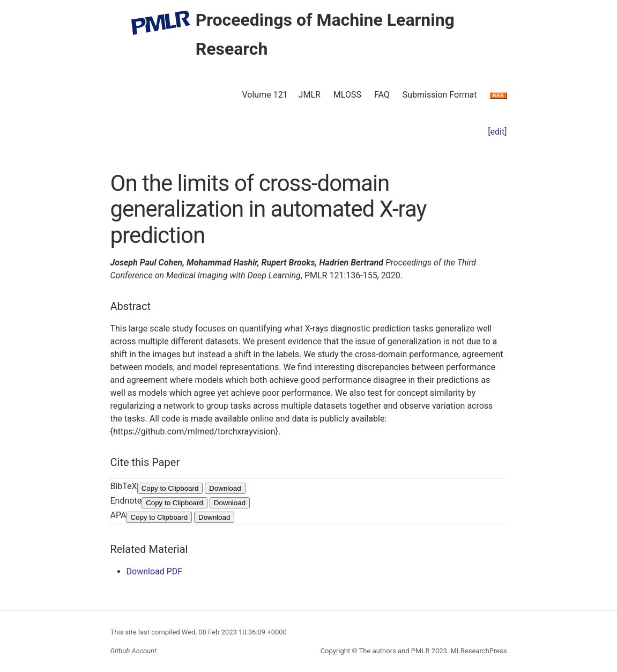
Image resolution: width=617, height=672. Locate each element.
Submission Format (440, 95)
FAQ (382, 95)
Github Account (134, 651)
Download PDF (155, 571)
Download (225, 488)
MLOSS (347, 95)
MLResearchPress (478, 651)
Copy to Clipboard (170, 488)
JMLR (310, 95)
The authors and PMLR (395, 651)
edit (498, 132)
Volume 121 (265, 95)
